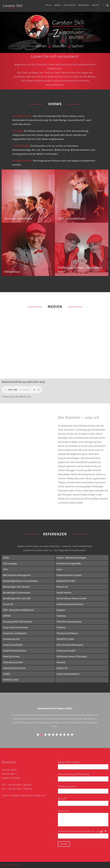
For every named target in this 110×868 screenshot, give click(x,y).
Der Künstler (70, 5)
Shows (48, 5)
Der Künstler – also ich (79, 418)
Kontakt (96, 5)
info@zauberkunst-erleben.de (28, 795)
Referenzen (84, 5)
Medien (57, 5)
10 (72, 735)
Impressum (6, 865)
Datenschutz (17, 865)
